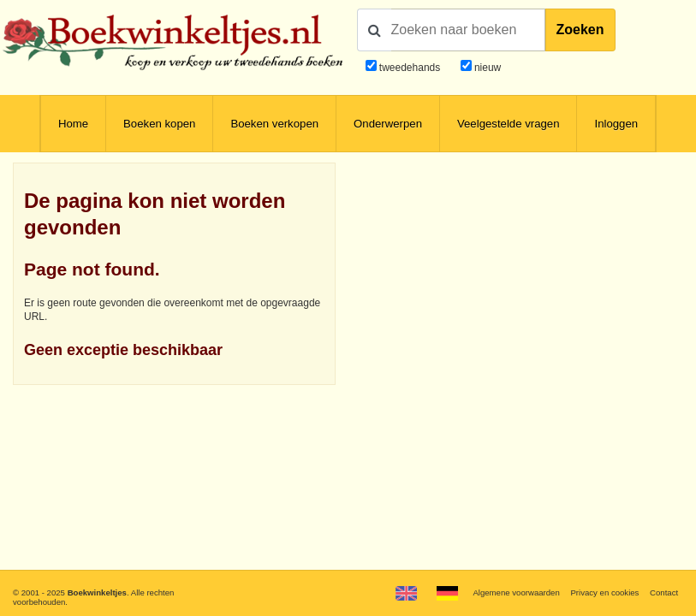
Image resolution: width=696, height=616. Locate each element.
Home (73, 124)
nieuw (487, 68)
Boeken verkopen (274, 124)
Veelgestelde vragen (509, 124)
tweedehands (410, 68)
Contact (664, 592)
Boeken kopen (159, 124)
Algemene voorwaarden (516, 592)
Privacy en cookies (604, 592)
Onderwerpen (388, 124)
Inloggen (616, 124)
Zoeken (580, 30)
